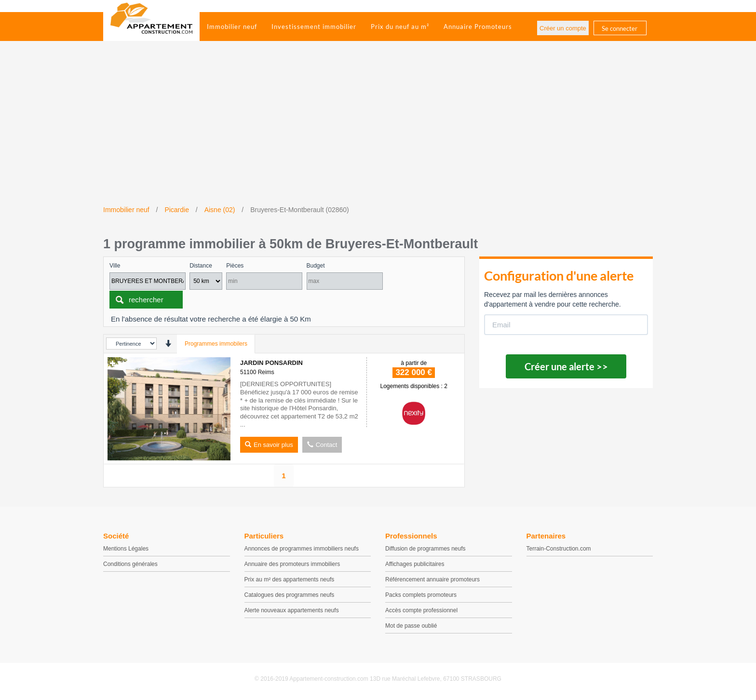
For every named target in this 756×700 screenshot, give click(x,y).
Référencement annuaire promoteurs (432, 579)
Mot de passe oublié (411, 626)
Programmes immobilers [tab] (216, 344)
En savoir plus (269, 445)
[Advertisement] (378, 133)
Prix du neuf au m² (400, 27)
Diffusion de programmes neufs (425, 549)
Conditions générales (130, 564)
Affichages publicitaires (415, 564)
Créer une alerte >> (566, 366)
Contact (322, 445)
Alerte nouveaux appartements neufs (292, 610)
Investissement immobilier (314, 27)
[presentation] (168, 343)
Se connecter (620, 28)
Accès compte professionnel (421, 610)
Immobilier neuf (232, 27)
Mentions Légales (126, 549)
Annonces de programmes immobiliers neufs (302, 549)
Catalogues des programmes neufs (290, 595)
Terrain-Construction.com (559, 549)
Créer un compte (563, 28)
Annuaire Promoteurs (478, 27)
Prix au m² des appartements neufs (290, 579)
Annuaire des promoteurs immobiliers (292, 564)
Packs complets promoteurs (421, 595)
